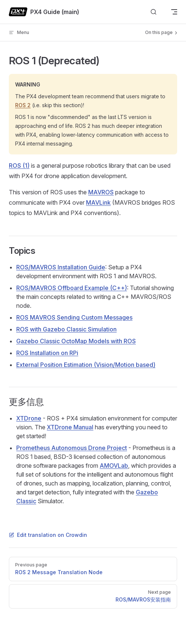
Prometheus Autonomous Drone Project (72, 448)
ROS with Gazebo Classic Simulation (66, 329)
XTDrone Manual (70, 427)
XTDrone (29, 418)
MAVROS (101, 192)
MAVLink (98, 202)
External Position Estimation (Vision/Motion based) (86, 365)
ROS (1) (19, 166)
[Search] (154, 12)
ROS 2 (23, 105)
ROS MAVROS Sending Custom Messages (74, 317)
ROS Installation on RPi (47, 353)
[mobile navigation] (174, 12)
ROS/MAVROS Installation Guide (61, 267)
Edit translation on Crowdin (48, 535)
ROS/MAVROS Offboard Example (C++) (72, 288)
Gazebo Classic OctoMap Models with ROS (76, 341)
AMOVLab (114, 466)
